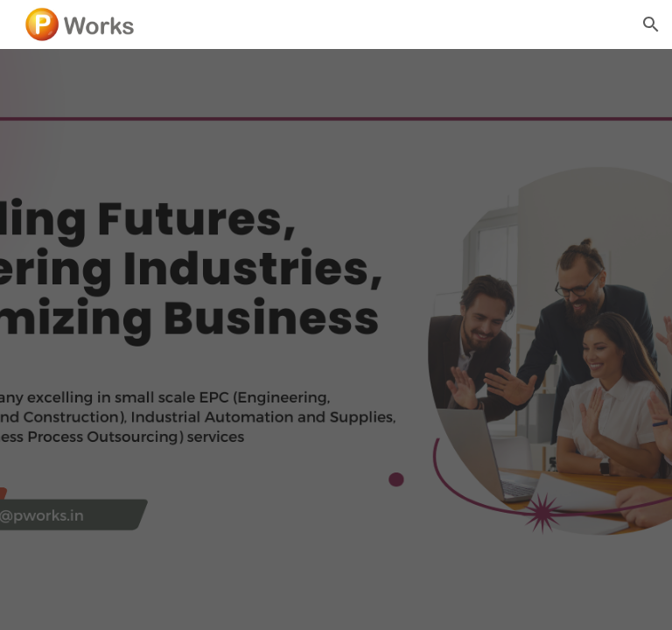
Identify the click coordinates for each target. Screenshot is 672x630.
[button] (651, 24)
